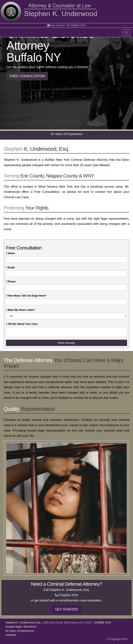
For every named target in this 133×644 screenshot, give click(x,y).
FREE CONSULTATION (27, 76)
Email (10, 268)
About (104, 165)
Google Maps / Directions (21, 627)
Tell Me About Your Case (22, 324)
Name (10, 253)
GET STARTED (66, 609)
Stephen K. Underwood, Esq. (23, 623)
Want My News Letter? (21, 310)
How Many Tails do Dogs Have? (26, 296)
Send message (66, 343)
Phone (11, 282)
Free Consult (56, 25)
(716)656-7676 (76, 25)
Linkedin (11, 635)
